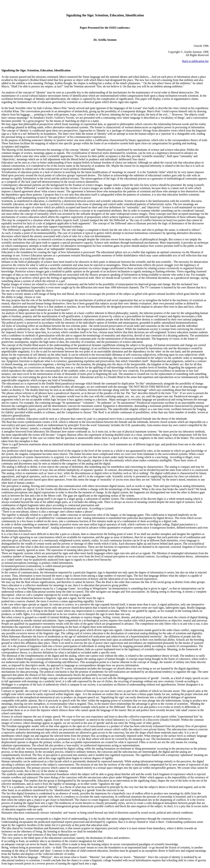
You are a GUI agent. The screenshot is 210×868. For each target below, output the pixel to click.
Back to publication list (195, 61)
